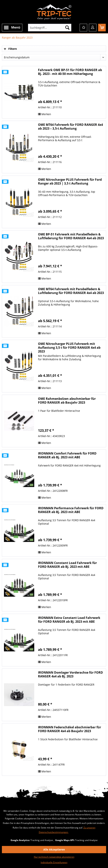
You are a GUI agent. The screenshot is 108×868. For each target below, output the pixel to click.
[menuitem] (12, 28)
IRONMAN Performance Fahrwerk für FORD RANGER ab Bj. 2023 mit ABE (71, 510)
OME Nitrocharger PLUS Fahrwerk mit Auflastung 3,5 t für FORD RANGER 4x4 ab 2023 (69, 348)
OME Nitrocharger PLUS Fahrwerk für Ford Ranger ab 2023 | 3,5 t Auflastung (70, 182)
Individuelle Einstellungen (54, 862)
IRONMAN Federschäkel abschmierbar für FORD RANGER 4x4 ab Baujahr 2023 (70, 729)
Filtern (10, 49)
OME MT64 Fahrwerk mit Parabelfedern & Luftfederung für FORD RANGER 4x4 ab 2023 (71, 291)
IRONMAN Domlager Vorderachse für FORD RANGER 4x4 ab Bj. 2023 (70, 674)
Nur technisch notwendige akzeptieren (54, 857)
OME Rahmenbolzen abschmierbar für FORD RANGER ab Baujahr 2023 (67, 401)
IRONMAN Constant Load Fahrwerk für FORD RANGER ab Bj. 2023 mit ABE (67, 565)
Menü (12, 28)
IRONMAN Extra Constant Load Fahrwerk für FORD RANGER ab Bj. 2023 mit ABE (69, 620)
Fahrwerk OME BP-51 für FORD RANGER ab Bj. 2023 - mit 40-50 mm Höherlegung (70, 72)
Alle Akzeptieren (54, 849)
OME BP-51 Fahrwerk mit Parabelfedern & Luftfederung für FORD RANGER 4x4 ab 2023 (71, 236)
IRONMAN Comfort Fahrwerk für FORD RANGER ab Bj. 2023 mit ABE (67, 455)
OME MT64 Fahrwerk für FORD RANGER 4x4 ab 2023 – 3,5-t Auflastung (70, 127)
